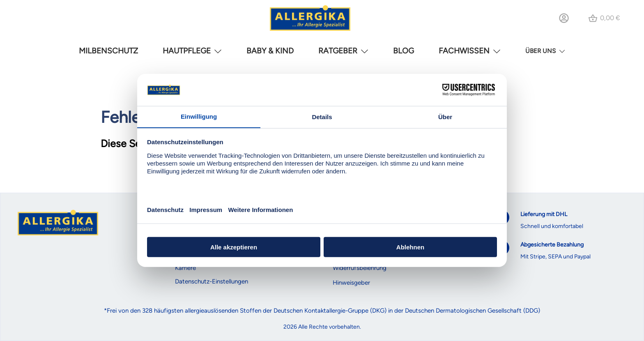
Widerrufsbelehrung (360, 268)
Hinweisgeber (351, 283)
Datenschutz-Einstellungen (212, 281)
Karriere (185, 268)
